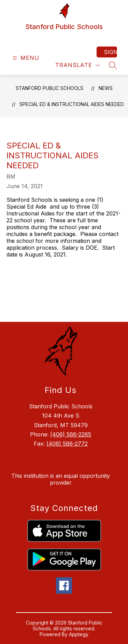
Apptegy (79, 634)
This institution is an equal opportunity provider (61, 479)
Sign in (110, 52)
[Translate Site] (78, 65)
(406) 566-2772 (67, 444)
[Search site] (113, 65)
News (106, 88)
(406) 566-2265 (71, 434)
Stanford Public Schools (49, 88)
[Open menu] (25, 58)
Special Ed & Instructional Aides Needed (72, 104)
